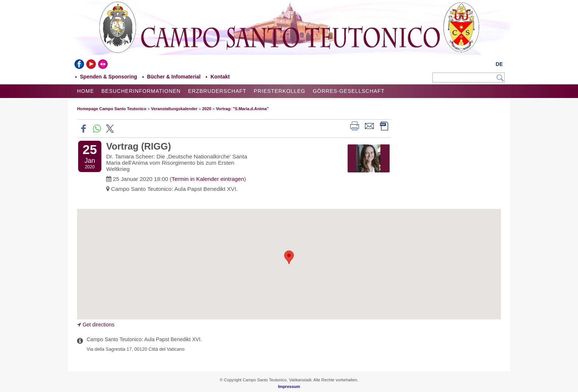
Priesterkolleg (279, 91)
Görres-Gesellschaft (349, 91)
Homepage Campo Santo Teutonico (112, 109)
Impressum (289, 386)
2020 (207, 109)
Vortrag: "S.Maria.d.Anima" (242, 109)
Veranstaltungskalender (174, 109)
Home (86, 91)
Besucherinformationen (141, 91)
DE (499, 64)
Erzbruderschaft (217, 91)
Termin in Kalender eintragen (208, 179)
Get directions (98, 325)
